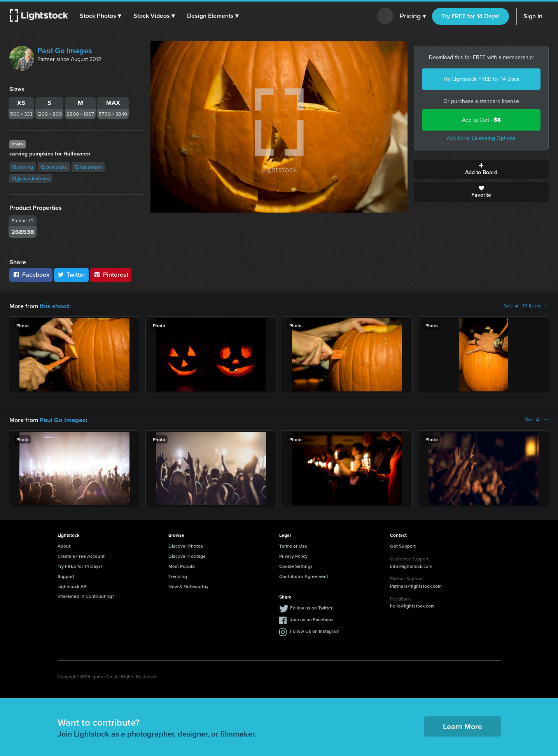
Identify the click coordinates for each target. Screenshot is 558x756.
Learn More (463, 725)
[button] (101, 16)
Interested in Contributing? (86, 595)
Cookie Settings (296, 565)
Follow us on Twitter (311, 607)
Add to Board (481, 169)
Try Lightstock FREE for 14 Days (481, 79)
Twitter (72, 275)
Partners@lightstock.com (416, 585)
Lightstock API (73, 586)
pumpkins (54, 167)
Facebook (31, 275)
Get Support (403, 545)
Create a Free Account (81, 555)
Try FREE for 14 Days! (471, 16)
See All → (537, 419)
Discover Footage (187, 555)
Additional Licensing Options (481, 138)
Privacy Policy (293, 555)
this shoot (53, 306)
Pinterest (111, 275)
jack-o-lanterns (31, 179)
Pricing (413, 16)
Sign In (533, 16)
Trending (178, 575)
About (64, 545)
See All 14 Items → (526, 306)
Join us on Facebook (312, 619)
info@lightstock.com (411, 565)
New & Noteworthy (188, 586)
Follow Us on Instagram (315, 630)
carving (23, 167)
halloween (88, 167)
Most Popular (182, 565)
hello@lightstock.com (412, 605)
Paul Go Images (65, 51)
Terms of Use (293, 545)
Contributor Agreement (304, 575)
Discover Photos (186, 545)
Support (66, 575)
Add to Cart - (481, 120)
